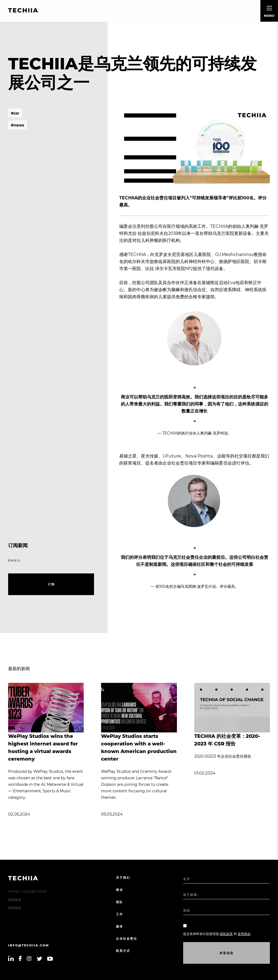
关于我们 (123, 878)
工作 (119, 914)
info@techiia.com (29, 945)
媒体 (119, 926)
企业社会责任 (127, 939)
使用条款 (15, 908)
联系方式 (123, 951)
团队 (119, 902)
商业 (119, 890)
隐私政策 (15, 900)
